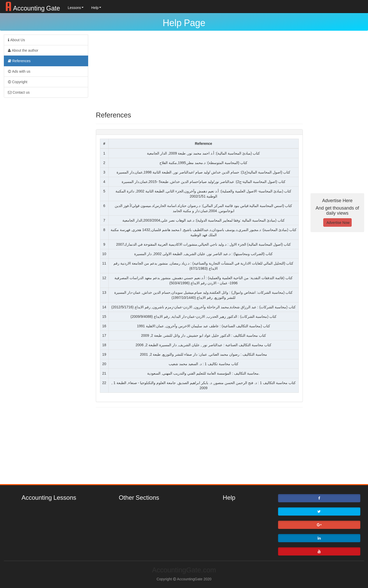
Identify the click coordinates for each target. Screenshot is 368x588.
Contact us (19, 92)
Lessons (76, 8)
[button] (319, 498)
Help (96, 8)
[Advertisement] (199, 70)
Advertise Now (338, 223)
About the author (23, 50)
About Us (16, 40)
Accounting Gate (32, 6)
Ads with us (19, 71)
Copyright (18, 82)
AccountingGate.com (184, 570)
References (19, 61)
